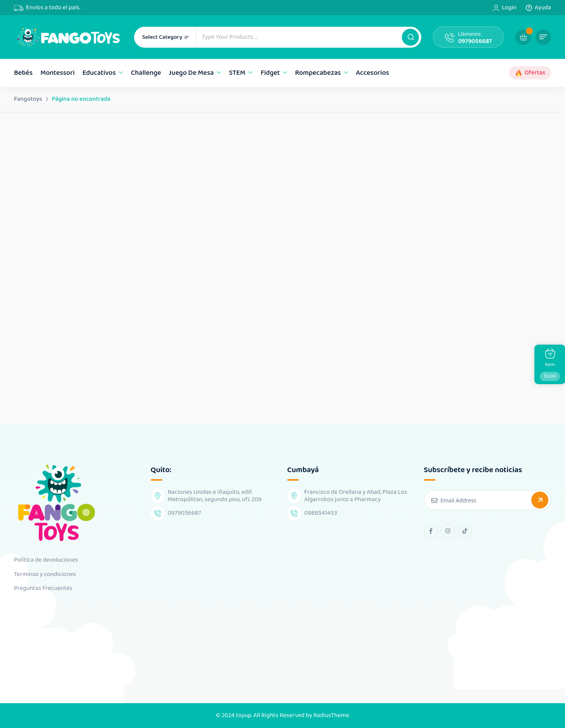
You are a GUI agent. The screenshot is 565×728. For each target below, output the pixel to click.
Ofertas (535, 73)
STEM (237, 73)
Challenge (146, 73)
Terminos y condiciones (45, 574)
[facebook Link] (431, 531)
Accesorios (373, 73)
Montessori (58, 73)
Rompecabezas (318, 73)
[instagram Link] (448, 531)
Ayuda (543, 8)
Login (509, 8)
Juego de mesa (191, 73)
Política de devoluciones (46, 560)
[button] (410, 37)
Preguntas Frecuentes (43, 588)
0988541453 (321, 513)
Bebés (23, 73)
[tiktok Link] (465, 531)
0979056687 (475, 41)
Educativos (99, 73)
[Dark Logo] (68, 37)
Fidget (270, 73)
